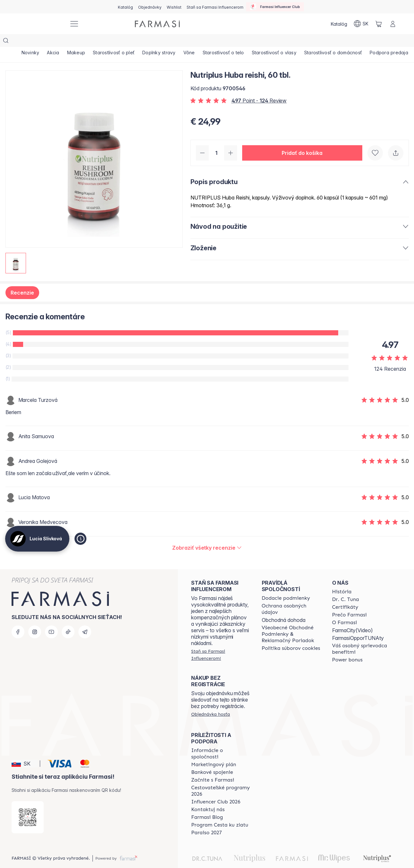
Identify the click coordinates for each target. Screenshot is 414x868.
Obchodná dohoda (284, 607)
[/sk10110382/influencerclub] (275, 7)
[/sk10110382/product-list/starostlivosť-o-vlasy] (284, 42)
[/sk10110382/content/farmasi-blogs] (207, 804)
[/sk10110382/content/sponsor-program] (220, 812)
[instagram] (35, 619)
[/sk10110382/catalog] (125, 7)
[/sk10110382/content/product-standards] (345, 594)
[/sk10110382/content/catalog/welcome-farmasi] (361, 636)
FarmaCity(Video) (352, 617)
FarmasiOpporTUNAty (358, 625)
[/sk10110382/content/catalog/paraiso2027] (207, 820)
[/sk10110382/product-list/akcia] (55, 42)
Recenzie (22, 280)
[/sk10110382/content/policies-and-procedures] (291, 596)
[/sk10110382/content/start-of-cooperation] (213, 767)
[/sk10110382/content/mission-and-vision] (346, 587)
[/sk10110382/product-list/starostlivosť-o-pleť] (118, 42)
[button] (302, 140)
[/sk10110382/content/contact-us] (208, 797)
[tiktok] (68, 619)
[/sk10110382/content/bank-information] (212, 759)
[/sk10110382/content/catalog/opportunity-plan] (214, 752)
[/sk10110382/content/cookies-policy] (291, 635)
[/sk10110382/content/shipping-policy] (286, 585)
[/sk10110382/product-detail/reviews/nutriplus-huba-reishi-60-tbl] (207, 535)
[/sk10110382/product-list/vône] (196, 42)
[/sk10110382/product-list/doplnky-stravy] (165, 42)
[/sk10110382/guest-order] (211, 701)
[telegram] (85, 619)
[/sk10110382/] (40, 24)
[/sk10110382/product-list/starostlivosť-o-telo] (232, 42)
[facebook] (18, 619)
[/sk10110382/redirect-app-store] (28, 804)
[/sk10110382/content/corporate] (220, 741)
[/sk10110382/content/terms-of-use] (291, 621)
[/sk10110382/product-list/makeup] (79, 42)
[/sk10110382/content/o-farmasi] (345, 610)
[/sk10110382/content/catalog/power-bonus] (347, 647)
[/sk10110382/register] (150, 7)
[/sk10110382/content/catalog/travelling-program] (220, 778)
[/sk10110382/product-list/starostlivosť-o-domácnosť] (344, 42)
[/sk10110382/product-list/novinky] (31, 42)
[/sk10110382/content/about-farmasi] (342, 579)
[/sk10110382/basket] (379, 24)
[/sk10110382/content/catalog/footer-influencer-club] (216, 789)
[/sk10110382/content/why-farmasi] (349, 602)
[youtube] (51, 619)
